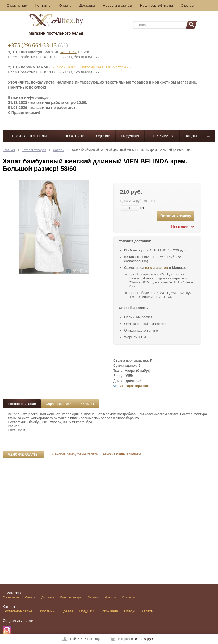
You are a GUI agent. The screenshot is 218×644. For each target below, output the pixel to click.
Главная (9, 150)
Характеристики (58, 404)
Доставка (87, 5)
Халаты (58, 150)
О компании (17, 5)
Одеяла (103, 136)
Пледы (191, 136)
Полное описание (22, 404)
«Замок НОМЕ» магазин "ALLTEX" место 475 (91, 67)
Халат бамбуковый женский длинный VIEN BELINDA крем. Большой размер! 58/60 (132, 150)
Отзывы (187, 5)
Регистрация (93, 639)
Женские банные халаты (121, 454)
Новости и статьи (118, 5)
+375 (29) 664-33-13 (32, 45)
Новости (110, 597)
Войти (75, 639)
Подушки (130, 136)
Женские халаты (23, 455)
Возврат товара (71, 597)
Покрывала (162, 136)
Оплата (65, 5)
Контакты (43, 5)
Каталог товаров (34, 150)
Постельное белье (30, 136)
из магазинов (157, 268)
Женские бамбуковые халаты (75, 454)
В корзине (126, 639)
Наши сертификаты (157, 5)
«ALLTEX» (68, 52)
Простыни (75, 136)
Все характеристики (135, 386)
